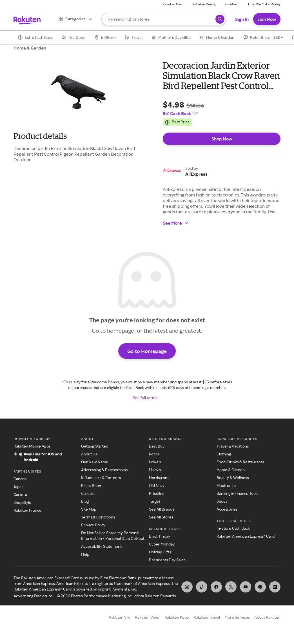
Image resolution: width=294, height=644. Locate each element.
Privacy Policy (93, 525)
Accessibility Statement (101, 546)
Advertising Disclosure (33, 596)
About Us (89, 454)
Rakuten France (27, 510)
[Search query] (220, 19)
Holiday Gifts (160, 552)
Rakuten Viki (120, 617)
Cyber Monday (162, 544)
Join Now (267, 19)
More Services (237, 617)
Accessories (227, 509)
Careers (88, 493)
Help (85, 554)
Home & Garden (30, 48)
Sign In (242, 19)
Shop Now (222, 139)
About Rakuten (267, 617)
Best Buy (157, 446)
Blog (85, 501)
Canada (20, 479)
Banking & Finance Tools (237, 493)
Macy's (155, 470)
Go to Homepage (147, 351)
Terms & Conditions (98, 517)
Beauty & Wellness (233, 478)
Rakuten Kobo (177, 617)
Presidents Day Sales (167, 560)
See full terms (145, 398)
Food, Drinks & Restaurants (240, 462)
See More (176, 223)
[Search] (164, 19)
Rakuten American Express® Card (246, 536)
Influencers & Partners (101, 478)
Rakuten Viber (147, 617)
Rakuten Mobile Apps (32, 446)
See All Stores (161, 517)
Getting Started (95, 446)
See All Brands (162, 509)
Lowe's (155, 462)
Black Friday (160, 536)
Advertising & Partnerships (104, 470)
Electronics (226, 485)
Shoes (222, 501)
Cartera (20, 494)
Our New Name (95, 462)
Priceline (157, 493)
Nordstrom (159, 478)
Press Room (92, 485)
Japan (19, 487)
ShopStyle (22, 502)
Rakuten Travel (207, 617)
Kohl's (154, 454)
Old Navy (157, 485)
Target (155, 501)
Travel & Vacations (233, 446)
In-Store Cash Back (233, 528)
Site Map (89, 509)
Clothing (224, 454)
